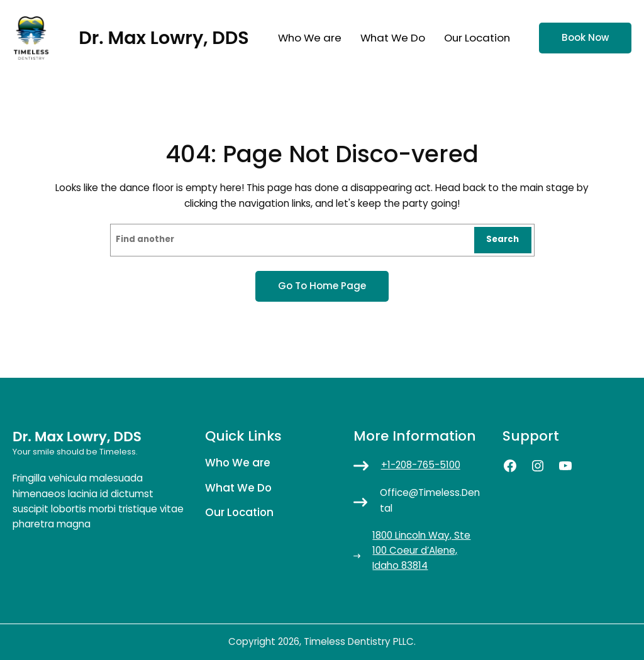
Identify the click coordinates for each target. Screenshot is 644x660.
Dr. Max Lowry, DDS (164, 38)
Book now (585, 37)
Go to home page (322, 286)
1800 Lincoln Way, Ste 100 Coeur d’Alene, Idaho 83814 (421, 550)
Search (502, 239)
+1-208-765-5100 (421, 465)
